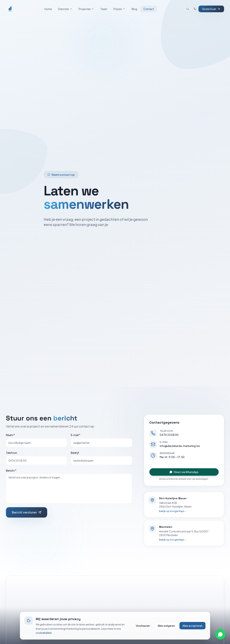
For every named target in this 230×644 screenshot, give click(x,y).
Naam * (10, 435)
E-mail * (76, 435)
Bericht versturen (27, 512)
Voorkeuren (143, 626)
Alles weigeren (166, 626)
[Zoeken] (188, 9)
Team (104, 9)
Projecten (86, 9)
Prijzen (119, 9)
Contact (149, 9)
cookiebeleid (44, 633)
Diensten (65, 9)
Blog (134, 9)
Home (48, 9)
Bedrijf (75, 453)
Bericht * (11, 470)
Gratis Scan (211, 9)
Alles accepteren (192, 626)
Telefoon (12, 453)
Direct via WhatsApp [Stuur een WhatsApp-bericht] (184, 472)
